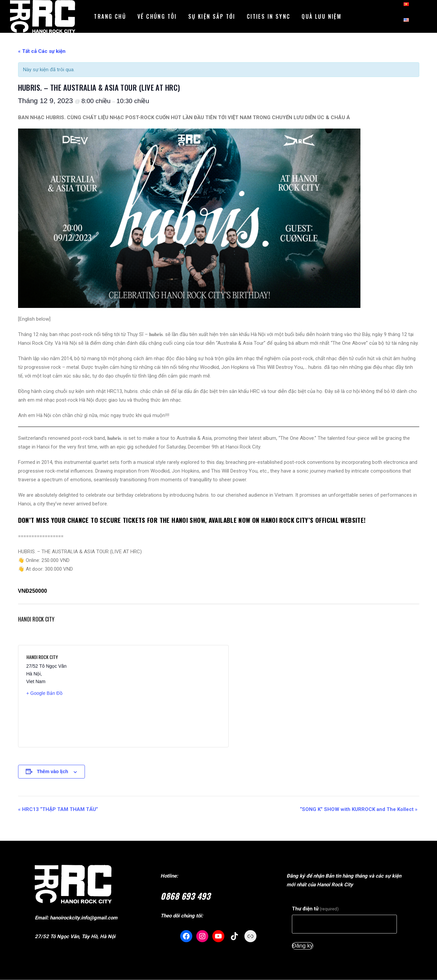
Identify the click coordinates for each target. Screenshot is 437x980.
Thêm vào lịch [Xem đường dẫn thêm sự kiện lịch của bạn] (52, 771)
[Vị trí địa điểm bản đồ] (171, 696)
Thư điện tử (315, 909)
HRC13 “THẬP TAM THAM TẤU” (58, 809)
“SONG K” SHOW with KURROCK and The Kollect (359, 809)
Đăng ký (303, 946)
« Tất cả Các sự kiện (42, 51)
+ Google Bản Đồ (44, 693)
